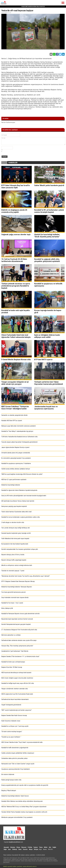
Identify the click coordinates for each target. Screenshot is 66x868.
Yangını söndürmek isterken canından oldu (15, 689)
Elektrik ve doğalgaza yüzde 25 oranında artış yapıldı (14, 211)
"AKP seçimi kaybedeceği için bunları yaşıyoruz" (16, 710)
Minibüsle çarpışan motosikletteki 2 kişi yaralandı (17, 817)
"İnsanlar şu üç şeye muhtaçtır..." (11, 737)
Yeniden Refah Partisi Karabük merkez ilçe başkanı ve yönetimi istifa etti (24, 812)
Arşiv (40, 849)
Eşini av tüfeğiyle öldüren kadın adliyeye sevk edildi (47, 336)
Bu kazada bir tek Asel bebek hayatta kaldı (15, 544)
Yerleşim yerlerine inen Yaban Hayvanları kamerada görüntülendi (49, 383)
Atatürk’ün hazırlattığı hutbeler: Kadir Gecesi (15, 796)
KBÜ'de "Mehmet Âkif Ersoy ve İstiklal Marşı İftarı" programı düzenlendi (24, 807)
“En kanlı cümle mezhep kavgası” (12, 732)
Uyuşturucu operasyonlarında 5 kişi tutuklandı (16, 769)
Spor (9, 849)
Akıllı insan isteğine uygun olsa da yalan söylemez (17, 678)
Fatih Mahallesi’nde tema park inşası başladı (15, 539)
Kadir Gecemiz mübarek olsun (11, 721)
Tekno (41, 847)
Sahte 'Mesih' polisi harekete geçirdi (49, 185)
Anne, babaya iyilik (7, 608)
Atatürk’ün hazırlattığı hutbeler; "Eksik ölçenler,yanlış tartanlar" (47, 236)
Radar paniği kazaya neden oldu (11, 780)
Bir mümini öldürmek (8, 774)
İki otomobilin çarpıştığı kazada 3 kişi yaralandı (16, 458)
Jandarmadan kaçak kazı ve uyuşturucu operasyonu (46, 408)
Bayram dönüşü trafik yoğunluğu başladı (14, 560)
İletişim (36, 849)
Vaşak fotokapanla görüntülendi (11, 705)
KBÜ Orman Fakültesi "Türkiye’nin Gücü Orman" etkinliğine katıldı (15, 408)
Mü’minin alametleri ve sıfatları (11, 635)
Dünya (18, 847)
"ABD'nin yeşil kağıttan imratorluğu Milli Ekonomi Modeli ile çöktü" (22, 474)
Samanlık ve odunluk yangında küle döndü (14, 415)
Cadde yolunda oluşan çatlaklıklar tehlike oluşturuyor (18, 753)
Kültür (46, 847)
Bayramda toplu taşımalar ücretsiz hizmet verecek (17, 619)
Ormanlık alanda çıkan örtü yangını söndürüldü (16, 453)
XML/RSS (50, 849)
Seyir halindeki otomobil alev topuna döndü (15, 597)
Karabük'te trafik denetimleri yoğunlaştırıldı (15, 748)
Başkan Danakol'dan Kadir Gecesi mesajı (14, 715)
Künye (31, 849)
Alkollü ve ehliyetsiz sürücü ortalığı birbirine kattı (17, 565)
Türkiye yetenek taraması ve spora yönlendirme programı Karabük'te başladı (16, 286)
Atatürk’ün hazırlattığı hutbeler (11, 485)
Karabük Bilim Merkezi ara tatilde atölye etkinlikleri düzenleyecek (22, 801)
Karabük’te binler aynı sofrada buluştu (13, 662)
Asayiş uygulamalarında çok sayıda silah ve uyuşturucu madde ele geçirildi (25, 785)
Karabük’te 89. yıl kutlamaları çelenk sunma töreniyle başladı (49, 211)
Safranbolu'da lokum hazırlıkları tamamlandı (15, 699)
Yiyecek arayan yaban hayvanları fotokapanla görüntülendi (19, 442)
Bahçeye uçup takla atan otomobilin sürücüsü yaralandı (18, 426)
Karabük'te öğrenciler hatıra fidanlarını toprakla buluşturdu (19, 490)
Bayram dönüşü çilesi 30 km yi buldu (13, 555)
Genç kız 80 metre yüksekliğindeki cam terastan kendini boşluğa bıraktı (24, 496)
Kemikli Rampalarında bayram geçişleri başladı (16, 624)
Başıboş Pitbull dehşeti (9, 791)
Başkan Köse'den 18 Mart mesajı (12, 667)
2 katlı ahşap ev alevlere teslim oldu (13, 522)
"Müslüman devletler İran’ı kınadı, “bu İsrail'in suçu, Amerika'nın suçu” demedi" (26, 576)
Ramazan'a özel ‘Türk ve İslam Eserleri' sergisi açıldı (18, 764)
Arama (45, 849)
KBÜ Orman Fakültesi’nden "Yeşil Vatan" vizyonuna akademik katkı (22, 742)
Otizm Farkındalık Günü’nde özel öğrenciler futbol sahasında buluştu (16, 336)
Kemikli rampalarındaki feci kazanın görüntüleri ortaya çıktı (20, 549)
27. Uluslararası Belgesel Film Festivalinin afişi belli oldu (19, 630)
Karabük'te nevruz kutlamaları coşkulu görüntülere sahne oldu (21, 517)
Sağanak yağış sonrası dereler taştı (16, 234)
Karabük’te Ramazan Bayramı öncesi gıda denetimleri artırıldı (20, 614)
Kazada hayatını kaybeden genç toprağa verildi (16, 533)
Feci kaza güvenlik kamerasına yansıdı (13, 592)
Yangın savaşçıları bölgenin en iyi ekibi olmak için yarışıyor (15, 383)
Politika (30, 847)
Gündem (13, 847)
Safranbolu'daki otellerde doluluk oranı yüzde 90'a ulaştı (19, 640)
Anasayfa (6, 847)
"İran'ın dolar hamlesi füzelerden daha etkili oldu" (17, 512)
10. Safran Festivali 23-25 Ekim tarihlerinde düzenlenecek (14, 260)
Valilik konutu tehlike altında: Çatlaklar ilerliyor (16, 469)
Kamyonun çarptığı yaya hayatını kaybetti (14, 506)
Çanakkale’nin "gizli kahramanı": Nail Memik (15, 651)
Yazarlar (25, 849)
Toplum (36, 847)
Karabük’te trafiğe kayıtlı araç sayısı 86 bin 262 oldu (18, 683)
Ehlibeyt (15, 849)
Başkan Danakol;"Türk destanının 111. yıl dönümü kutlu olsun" (20, 656)
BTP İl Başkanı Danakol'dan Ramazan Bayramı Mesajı (18, 581)
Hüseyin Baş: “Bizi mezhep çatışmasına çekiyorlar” (17, 646)
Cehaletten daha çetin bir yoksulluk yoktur (14, 758)
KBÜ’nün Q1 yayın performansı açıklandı (14, 480)
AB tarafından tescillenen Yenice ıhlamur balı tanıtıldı (18, 501)
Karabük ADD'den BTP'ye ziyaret (12, 421)
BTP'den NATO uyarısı (43, 360)
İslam (20, 849)
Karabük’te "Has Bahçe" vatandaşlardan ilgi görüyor (17, 431)
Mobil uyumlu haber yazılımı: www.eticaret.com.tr (20, 866)
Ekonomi (24, 847)
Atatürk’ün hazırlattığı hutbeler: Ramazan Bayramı (17, 587)
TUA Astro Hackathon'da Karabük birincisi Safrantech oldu (19, 437)
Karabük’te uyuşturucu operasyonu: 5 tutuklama (16, 463)
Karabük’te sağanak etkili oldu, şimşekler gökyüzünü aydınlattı (47, 260)
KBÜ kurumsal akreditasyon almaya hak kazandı (16, 673)
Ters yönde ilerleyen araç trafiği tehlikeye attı (16, 528)
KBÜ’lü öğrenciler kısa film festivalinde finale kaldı (17, 694)
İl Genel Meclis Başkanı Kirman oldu (16, 360)
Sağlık (54, 847)
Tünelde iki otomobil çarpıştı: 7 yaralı (13, 571)
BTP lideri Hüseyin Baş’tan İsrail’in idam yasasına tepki (16, 186)
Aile (50, 847)
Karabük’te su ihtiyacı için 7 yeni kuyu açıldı (15, 726)
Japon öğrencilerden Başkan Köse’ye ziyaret (15, 447)
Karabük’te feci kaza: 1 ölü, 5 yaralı (12, 603)
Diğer (5, 849)
